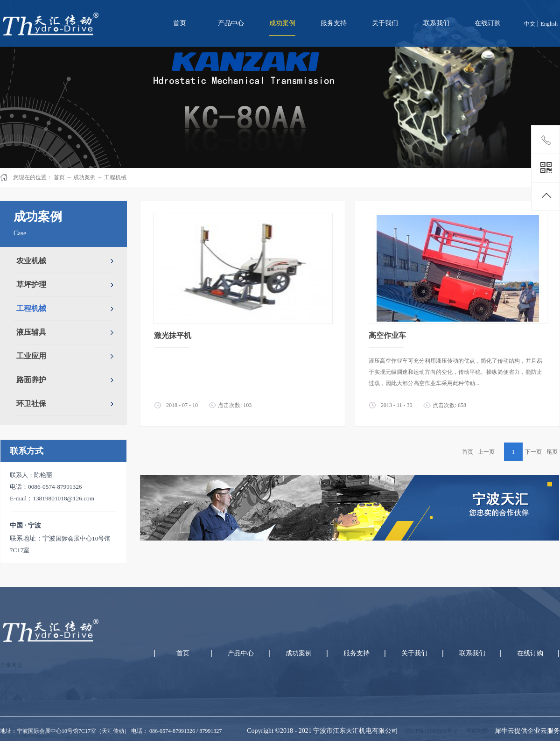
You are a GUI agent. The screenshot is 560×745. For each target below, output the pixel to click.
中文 (530, 24)
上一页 (486, 452)
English (549, 24)
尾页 (552, 452)
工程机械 (115, 177)
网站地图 (476, 731)
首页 (180, 23)
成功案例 (84, 177)
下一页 (533, 452)
